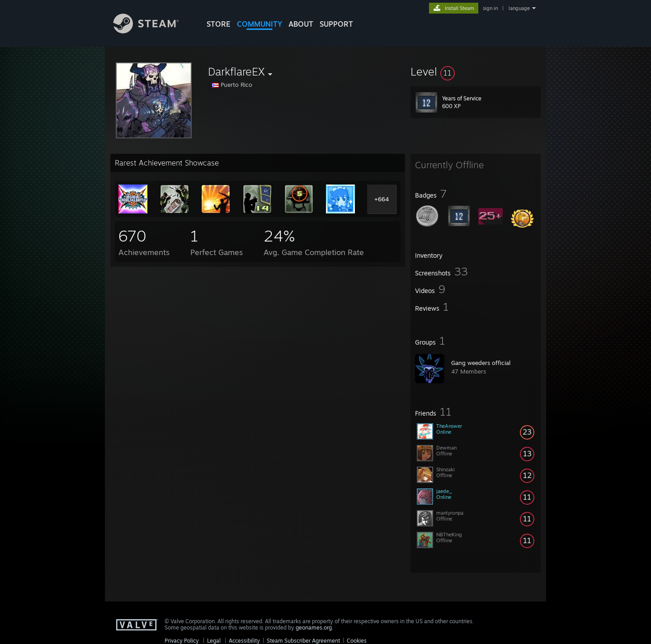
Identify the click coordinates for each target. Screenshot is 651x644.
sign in (490, 8)
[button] (476, 71)
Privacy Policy (182, 641)
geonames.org (314, 627)
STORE (219, 24)
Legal (214, 641)
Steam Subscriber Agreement (303, 641)
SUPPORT (336, 24)
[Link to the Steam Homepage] (153, 31)
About (301, 24)
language (519, 8)
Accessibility (244, 641)
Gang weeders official (481, 363)
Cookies (357, 641)
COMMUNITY (259, 24)
